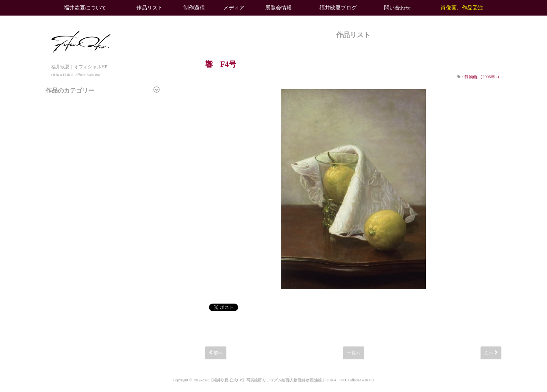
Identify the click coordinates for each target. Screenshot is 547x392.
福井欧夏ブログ (338, 8)
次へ (491, 353)
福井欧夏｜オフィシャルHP (81, 67)
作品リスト (150, 8)
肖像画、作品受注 (462, 8)
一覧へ (354, 353)
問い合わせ (397, 8)
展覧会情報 (278, 8)
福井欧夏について (85, 8)
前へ (216, 353)
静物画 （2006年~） (483, 77)
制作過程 (194, 8)
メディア (234, 8)
